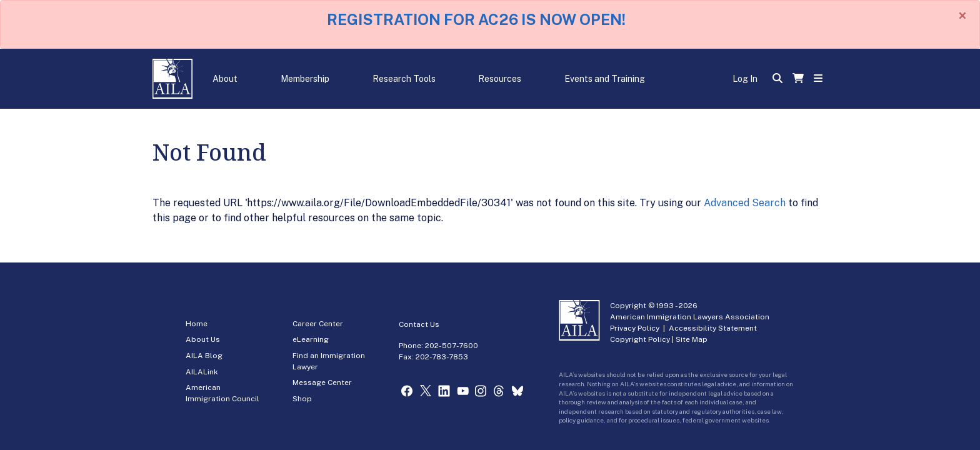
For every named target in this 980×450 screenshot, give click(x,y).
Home (197, 324)
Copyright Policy (640, 339)
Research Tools (404, 79)
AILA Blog (204, 356)
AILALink (202, 372)
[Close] (962, 16)
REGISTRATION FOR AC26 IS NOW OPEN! (476, 19)
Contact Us (419, 324)
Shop (302, 399)
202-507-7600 (452, 346)
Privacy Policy (635, 328)
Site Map (692, 339)
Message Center (322, 382)
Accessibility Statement (713, 328)
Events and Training (605, 79)
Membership (305, 79)
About (225, 79)
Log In (745, 79)
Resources (500, 79)
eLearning (311, 339)
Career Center (318, 324)
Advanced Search (745, 203)
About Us (203, 339)
